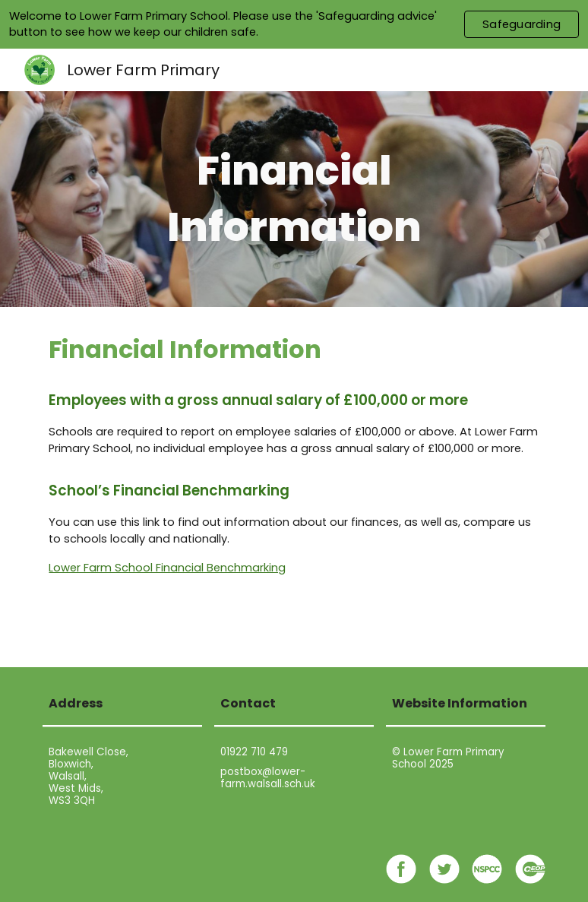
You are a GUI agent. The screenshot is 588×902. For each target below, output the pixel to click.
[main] (294, 199)
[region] (294, 24)
